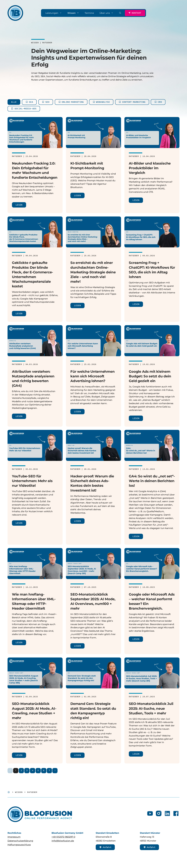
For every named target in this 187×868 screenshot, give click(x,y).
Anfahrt (105, 847)
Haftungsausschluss (19, 845)
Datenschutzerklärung (20, 841)
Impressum (14, 837)
